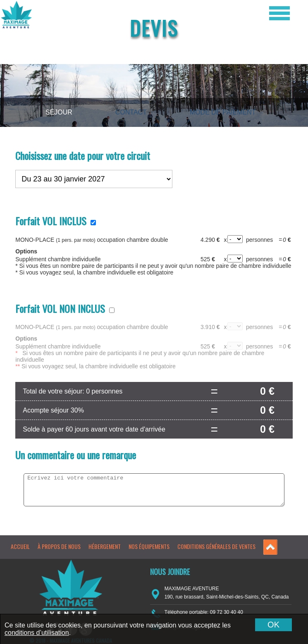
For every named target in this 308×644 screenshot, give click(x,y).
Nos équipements (149, 546)
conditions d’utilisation (37, 633)
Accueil (20, 546)
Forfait (51, 221)
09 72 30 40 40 (227, 612)
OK (273, 625)
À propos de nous (59, 546)
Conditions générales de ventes (216, 546)
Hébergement (105, 546)
